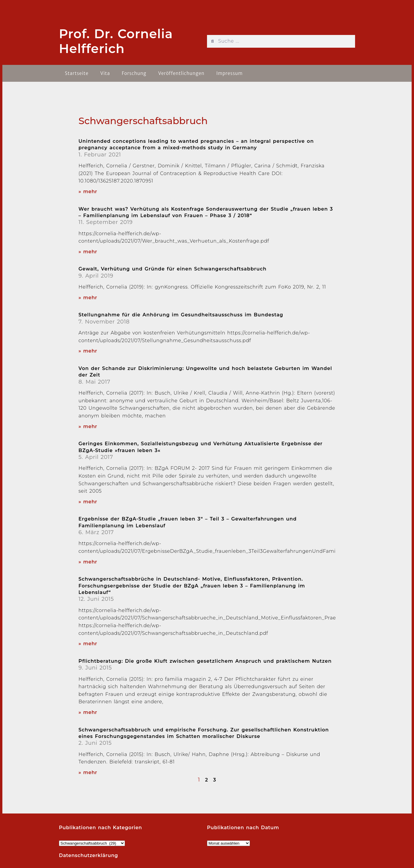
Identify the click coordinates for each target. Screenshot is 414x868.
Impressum (229, 73)
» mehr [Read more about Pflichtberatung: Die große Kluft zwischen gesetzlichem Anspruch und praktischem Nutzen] (88, 712)
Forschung (134, 73)
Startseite (77, 73)
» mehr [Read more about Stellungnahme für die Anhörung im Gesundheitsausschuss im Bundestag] (88, 351)
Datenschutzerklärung (89, 855)
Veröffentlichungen (181, 73)
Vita (105, 73)
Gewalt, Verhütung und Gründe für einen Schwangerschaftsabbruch (172, 269)
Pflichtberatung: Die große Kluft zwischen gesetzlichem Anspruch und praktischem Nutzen (205, 661)
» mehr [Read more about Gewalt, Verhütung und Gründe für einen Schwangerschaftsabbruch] (88, 298)
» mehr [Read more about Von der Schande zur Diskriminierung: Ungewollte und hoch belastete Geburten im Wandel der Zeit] (88, 426)
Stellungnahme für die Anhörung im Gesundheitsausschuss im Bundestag (181, 315)
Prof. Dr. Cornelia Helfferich (116, 41)
